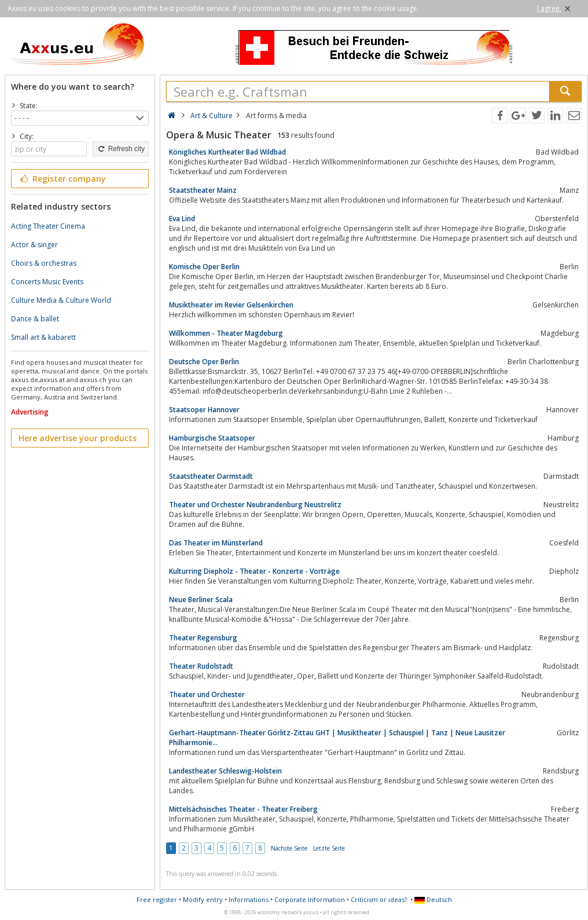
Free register (157, 899)
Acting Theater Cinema (48, 226)
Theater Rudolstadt (201, 666)
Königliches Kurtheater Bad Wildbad (227, 152)
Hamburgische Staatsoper (212, 438)
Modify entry (203, 899)
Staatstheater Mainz (203, 190)
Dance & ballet (35, 319)
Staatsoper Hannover (204, 410)
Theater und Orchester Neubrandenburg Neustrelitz (255, 505)
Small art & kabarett (43, 337)
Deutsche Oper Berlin (204, 362)
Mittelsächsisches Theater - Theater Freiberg (243, 809)
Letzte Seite (329, 848)
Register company (62, 179)
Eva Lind (182, 219)
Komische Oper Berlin (204, 267)
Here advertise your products (78, 438)
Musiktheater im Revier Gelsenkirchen (231, 305)
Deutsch (433, 899)
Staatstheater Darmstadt (211, 476)
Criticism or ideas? (379, 899)
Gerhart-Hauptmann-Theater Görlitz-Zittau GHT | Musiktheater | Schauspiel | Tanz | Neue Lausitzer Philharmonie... (337, 738)
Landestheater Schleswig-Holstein (225, 771)
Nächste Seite (289, 848)
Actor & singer (34, 245)
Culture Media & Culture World (61, 300)
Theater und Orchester (207, 694)
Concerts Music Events (47, 282)
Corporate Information (310, 899)
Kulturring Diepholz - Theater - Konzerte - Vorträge (254, 571)
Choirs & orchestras (44, 263)
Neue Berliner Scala (201, 600)
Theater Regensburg (203, 638)
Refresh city (121, 149)
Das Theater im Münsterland (216, 543)
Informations (249, 899)
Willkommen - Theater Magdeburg (226, 333)
